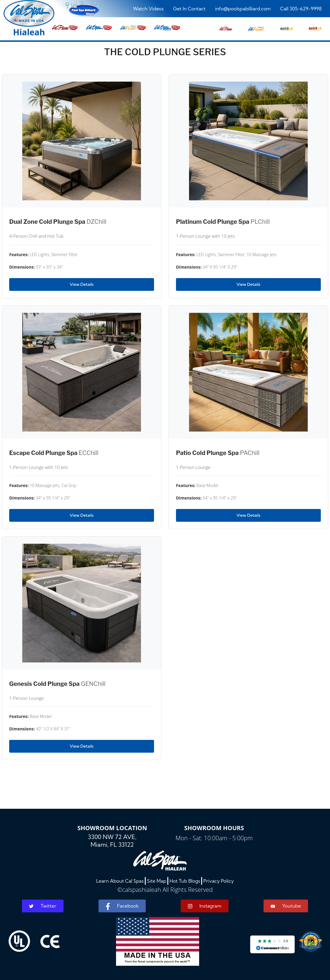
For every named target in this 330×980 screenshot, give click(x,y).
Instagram (205, 906)
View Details (82, 284)
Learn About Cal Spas (120, 881)
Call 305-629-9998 (301, 9)
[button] (226, 27)
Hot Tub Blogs (185, 881)
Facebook (122, 906)
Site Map (157, 881)
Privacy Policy (219, 881)
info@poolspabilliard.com (243, 9)
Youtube (286, 906)
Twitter (43, 906)
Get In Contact (189, 9)
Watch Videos (148, 9)
